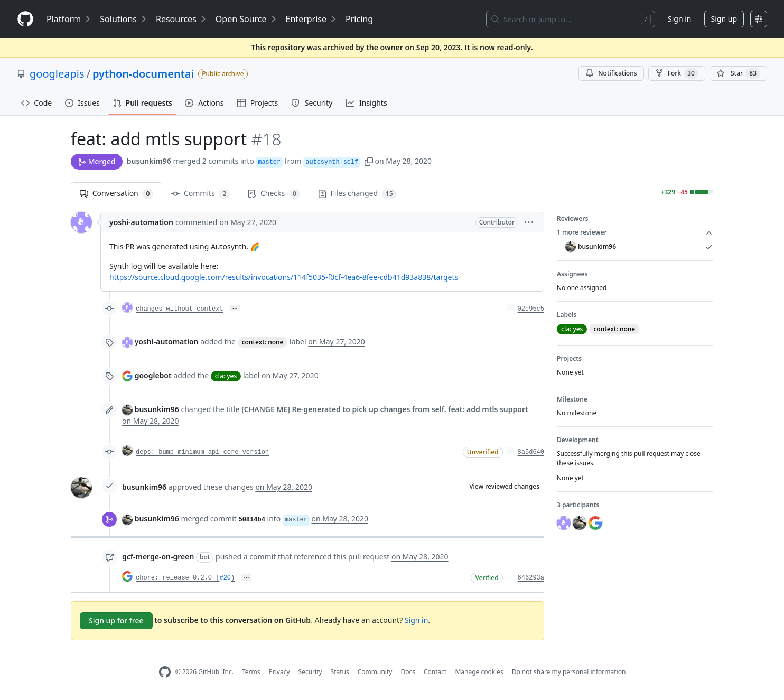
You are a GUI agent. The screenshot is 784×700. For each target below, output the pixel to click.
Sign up (724, 19)
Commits (200, 194)
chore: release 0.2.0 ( (178, 578)
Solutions (124, 19)
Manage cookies (479, 672)
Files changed (357, 194)
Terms (251, 672)
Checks (274, 194)
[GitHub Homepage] (165, 672)
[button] (369, 161)
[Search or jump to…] (571, 19)
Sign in (679, 19)
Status (340, 672)
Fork (677, 73)
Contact (435, 672)
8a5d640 (531, 452)
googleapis (57, 74)
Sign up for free (116, 620)
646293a (531, 578)
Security (310, 672)
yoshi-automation (141, 222)
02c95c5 (531, 309)
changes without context (180, 309)
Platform (69, 19)
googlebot (153, 375)
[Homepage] (25, 19)
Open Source (246, 19)
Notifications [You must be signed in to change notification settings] (611, 73)
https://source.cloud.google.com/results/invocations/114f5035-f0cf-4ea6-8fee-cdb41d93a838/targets (284, 277)
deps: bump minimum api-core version (202, 452)
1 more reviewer (635, 232)
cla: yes (226, 376)
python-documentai (143, 74)
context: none (263, 342)
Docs (408, 672)
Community (375, 672)
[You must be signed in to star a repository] (738, 73)
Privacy (279, 672)
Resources (181, 19)
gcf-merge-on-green (158, 557)
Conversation (116, 194)
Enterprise (311, 19)
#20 (225, 578)
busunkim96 (149, 161)
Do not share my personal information (569, 672)
